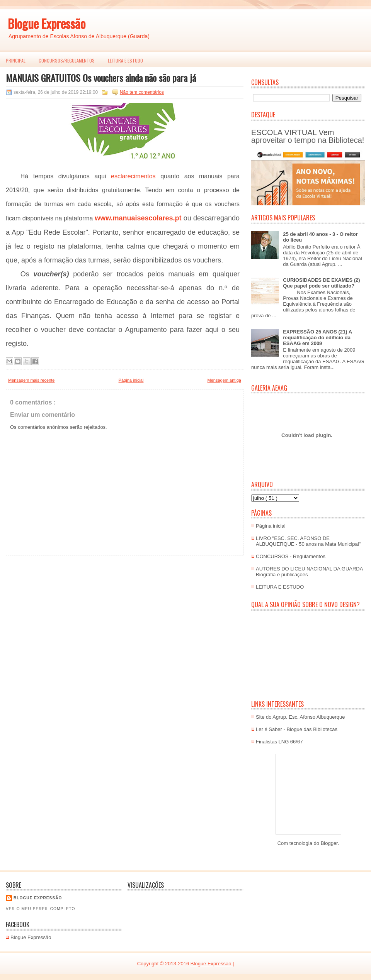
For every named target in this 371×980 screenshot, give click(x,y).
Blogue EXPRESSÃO (38, 898)
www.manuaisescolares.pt (138, 218)
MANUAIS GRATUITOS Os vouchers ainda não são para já (101, 78)
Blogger (329, 843)
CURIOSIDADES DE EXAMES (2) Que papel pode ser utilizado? (321, 283)
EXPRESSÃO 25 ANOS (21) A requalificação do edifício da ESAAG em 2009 (317, 338)
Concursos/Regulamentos (67, 60)
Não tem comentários (142, 92)
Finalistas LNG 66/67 (279, 742)
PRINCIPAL (16, 60)
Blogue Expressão (47, 23)
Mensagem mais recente (31, 380)
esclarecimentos (133, 176)
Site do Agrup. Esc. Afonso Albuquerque (300, 717)
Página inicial (131, 380)
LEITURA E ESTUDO (125, 60)
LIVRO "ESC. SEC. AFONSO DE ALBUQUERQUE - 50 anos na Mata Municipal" (308, 541)
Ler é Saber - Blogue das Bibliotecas (297, 729)
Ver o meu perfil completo (41, 909)
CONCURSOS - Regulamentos (291, 556)
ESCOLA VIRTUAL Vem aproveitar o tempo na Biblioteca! (308, 136)
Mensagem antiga (224, 380)
